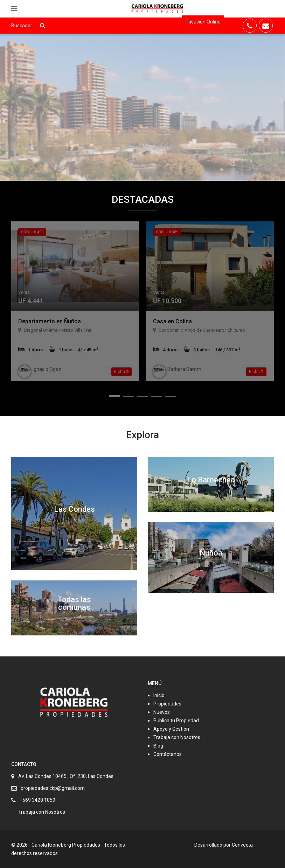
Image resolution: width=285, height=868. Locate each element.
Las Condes (74, 509)
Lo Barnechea (211, 480)
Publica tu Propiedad (176, 721)
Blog (158, 746)
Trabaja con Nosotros (177, 737)
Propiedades (167, 704)
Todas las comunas (74, 603)
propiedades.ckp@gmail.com (53, 788)
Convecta (242, 845)
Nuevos (162, 712)
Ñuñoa (211, 553)
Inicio (159, 695)
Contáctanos (168, 754)
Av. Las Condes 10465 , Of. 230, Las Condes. (66, 776)
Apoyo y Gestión (171, 729)
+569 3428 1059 (37, 800)
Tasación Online (203, 22)
